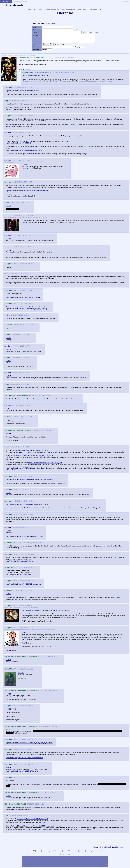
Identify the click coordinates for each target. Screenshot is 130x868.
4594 (50, 430)
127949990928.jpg (11, 670)
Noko (77, 30)
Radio (25, 1)
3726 (29, 160)
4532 (28, 335)
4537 (29, 346)
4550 (27, 384)
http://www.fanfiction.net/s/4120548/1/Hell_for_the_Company (26, 309)
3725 (29, 133)
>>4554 (8, 420)
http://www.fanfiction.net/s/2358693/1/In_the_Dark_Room (34, 456)
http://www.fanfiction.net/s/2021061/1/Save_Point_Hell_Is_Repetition (29, 743)
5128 (32, 739)
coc (67, 10)
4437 (32, 290)
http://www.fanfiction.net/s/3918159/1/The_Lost (22, 771)
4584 (29, 405)
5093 (56, 691)
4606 (31, 476)
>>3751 (8, 250)
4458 (32, 304)
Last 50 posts (118, 847)
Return (96, 847)
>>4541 (8, 376)
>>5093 (14, 709)
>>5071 (8, 767)
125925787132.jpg (8, 55)
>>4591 (8, 433)
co (45, 10)
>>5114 (8, 729)
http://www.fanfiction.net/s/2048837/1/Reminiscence (23, 584)
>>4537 (8, 361)
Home (62, 854)
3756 (32, 247)
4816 (32, 554)
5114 (32, 706)
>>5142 (8, 796)
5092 (32, 668)
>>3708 (8, 194)
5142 (32, 778)
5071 (31, 606)
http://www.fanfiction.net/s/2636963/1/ (19, 143)
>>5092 (8, 694)
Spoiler (96, 32)
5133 (32, 764)
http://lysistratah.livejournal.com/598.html (20, 561)
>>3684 (24, 165)
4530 (28, 315)
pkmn (95, 10)
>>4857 (8, 594)
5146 (44, 804)
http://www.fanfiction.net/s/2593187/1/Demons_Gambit (24, 536)
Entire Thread (105, 847)
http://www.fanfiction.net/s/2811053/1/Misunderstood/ (24, 150)
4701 (43, 543)
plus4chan (6, 1)
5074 (31, 628)
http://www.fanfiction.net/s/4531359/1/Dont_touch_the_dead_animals (29, 480)
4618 (32, 501)
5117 (56, 726)
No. (69, 57)
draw (71, 10)
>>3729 (8, 493)
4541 (28, 358)
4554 (50, 396)
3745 (32, 216)
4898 (32, 581)
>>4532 (8, 349)
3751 (29, 235)
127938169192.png (11, 629)
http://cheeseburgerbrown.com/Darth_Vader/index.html (24, 758)
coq (84, 10)
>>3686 (24, 632)
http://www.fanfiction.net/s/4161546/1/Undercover (32, 450)
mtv (55, 10)
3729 (32, 182)
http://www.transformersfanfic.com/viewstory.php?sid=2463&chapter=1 (46, 610)
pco (80, 10)
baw (40, 10)
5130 (32, 749)
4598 (27, 447)
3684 (72, 57)
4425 (27, 273)
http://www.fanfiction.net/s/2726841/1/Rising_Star (45, 463)
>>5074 (8, 660)
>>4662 (8, 531)
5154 (27, 816)
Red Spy (8, 133)
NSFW (91, 32)
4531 (31, 325)
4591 (30, 417)
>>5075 (21, 673)
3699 (26, 101)
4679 (29, 528)
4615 (31, 490)
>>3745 (8, 239)
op (91, 10)
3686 (73, 72)
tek (58, 10)
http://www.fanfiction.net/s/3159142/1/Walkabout (22, 91)
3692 (31, 87)
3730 (26, 202)
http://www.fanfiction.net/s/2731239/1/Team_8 (32, 819)
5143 (56, 793)
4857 (32, 567)
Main (29, 10)
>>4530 (8, 409)
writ (74, 10)
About (68, 854)
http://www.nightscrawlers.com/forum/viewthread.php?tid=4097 (27, 191)
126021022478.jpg (11, 218)
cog (49, 10)
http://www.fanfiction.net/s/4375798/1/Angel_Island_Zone (25, 468)
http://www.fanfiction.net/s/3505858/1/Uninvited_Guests (42, 826)
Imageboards (18, 1)
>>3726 (8, 206)
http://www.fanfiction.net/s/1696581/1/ (36, 76)
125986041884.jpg (11, 162)
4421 (32, 264)
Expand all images (25, 70)
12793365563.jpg (11, 607)
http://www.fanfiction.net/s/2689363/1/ (19, 574)
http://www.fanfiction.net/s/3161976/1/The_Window (23, 297)
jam (52, 10)
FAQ (35, 10)
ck (64, 10)
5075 (55, 657)
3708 (32, 116)
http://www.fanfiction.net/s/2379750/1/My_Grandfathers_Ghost (27, 504)
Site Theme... (126, 1)
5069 (30, 590)
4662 (31, 514)
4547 (29, 373)
